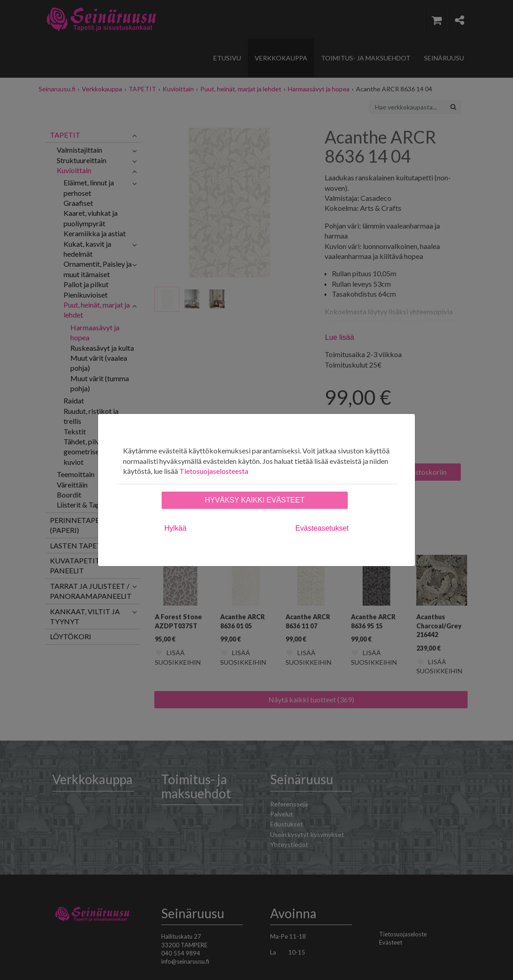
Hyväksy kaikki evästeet (254, 500)
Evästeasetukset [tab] (322, 528)
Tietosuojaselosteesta (214, 471)
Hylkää (175, 528)
